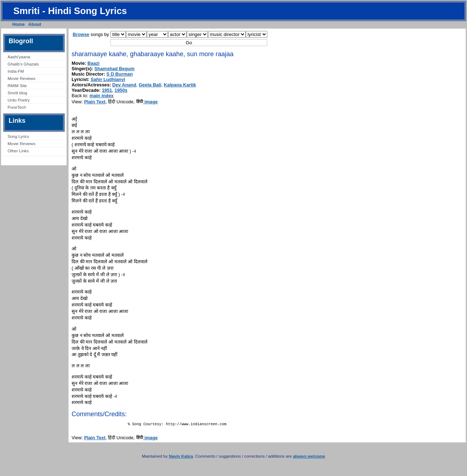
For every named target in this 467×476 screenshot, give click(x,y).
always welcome (309, 458)
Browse (81, 34)
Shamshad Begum (114, 69)
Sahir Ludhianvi (108, 79)
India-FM (16, 71)
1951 (107, 90)
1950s (121, 90)
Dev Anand (124, 85)
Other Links (18, 151)
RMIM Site (17, 86)
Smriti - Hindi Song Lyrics (70, 11)
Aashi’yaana (19, 57)
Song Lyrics (18, 136)
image (147, 102)
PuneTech (17, 107)
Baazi (93, 63)
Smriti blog (17, 93)
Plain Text (95, 102)
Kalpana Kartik (180, 85)
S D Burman (120, 74)
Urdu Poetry (19, 100)
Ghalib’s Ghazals (23, 64)
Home (19, 24)
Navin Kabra (181, 458)
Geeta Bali (150, 85)
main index (102, 96)
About (35, 24)
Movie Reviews (21, 78)
